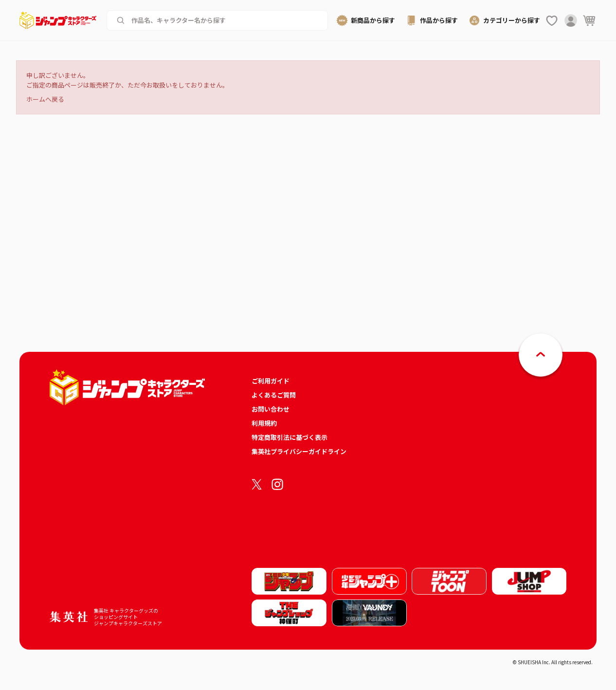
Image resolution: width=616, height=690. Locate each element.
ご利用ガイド (271, 381)
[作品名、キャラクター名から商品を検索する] (225, 20)
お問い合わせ (271, 409)
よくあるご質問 (274, 395)
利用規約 (264, 423)
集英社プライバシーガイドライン (299, 451)
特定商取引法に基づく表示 (290, 437)
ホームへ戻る (45, 99)
